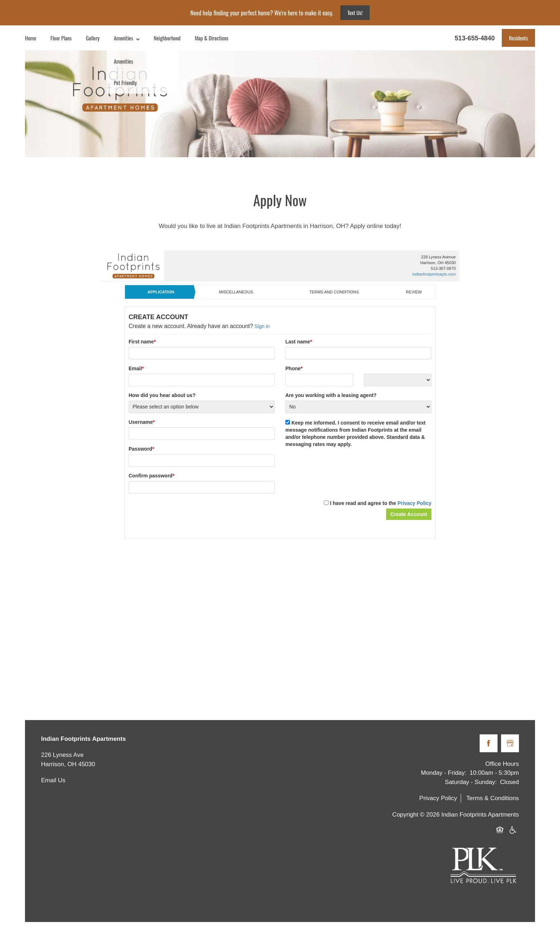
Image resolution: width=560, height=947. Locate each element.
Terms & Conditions (493, 798)
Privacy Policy (438, 798)
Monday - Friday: (444, 773)
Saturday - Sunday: (471, 782)
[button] (518, 38)
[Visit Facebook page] (489, 743)
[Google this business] (510, 743)
